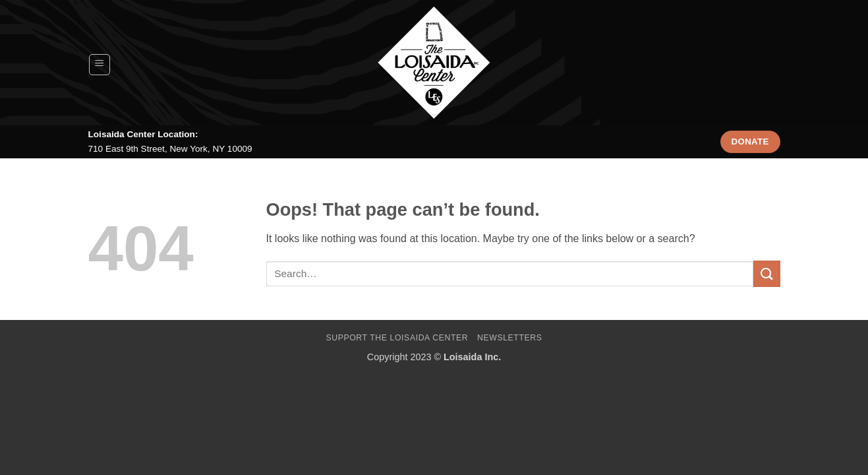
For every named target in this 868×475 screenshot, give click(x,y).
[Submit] (767, 273)
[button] (100, 65)
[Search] (773, 64)
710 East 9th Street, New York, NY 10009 (170, 149)
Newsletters (510, 338)
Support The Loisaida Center (397, 338)
